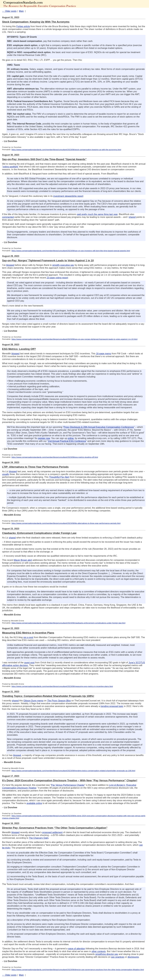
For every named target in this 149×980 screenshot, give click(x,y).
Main (21, 11)
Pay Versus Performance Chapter (68, 785)
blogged (10, 265)
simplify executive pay (63, 265)
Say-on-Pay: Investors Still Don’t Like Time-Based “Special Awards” (44, 159)
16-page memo (104, 354)
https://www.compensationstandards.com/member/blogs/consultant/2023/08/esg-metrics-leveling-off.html (55, 457)
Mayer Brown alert (23, 560)
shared (132, 217)
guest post (29, 663)
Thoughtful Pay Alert (59, 477)
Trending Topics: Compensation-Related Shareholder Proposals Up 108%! (48, 696)
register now (44, 438)
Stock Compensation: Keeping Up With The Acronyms (36, 22)
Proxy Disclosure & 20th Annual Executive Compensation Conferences (99, 427)
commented (8, 217)
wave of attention (77, 949)
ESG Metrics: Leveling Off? (19, 349)
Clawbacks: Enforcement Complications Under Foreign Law (39, 533)
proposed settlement (52, 832)
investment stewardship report (68, 196)
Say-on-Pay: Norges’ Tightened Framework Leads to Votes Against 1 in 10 (48, 260)
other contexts (99, 951)
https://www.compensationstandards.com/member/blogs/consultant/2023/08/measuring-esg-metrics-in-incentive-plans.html (62, 686)
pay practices (118, 957)
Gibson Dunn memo (33, 701)
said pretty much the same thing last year (97, 214)
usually (6, 474)
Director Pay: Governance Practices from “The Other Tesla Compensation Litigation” (55, 828)
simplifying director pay (107, 954)
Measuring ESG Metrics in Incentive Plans (28, 633)
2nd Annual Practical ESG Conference (67, 441)
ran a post (28, 637)
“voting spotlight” (10, 167)
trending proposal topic (112, 706)
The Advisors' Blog (49, 4)
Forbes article (23, 26)
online (71, 438)
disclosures (133, 957)
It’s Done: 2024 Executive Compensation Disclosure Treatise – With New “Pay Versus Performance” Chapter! (70, 780)
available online (34, 803)
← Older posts (9, 11)
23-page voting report (57, 278)
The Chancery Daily (39, 838)
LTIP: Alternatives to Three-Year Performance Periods (35, 467)
